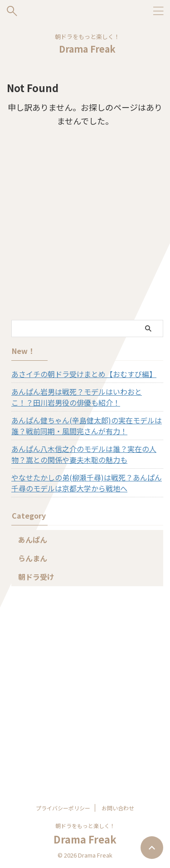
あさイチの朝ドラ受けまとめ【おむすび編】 (84, 374)
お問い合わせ (118, 808)
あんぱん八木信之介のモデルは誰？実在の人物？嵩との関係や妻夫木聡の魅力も (84, 454)
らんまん (33, 558)
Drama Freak (87, 49)
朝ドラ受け (36, 577)
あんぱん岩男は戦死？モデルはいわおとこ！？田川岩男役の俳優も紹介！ (77, 397)
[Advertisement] (85, 230)
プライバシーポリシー (63, 808)
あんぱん (33, 539)
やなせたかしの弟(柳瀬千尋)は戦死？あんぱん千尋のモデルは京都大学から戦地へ (87, 483)
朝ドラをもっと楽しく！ (85, 826)
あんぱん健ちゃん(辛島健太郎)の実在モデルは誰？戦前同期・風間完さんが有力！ (87, 426)
